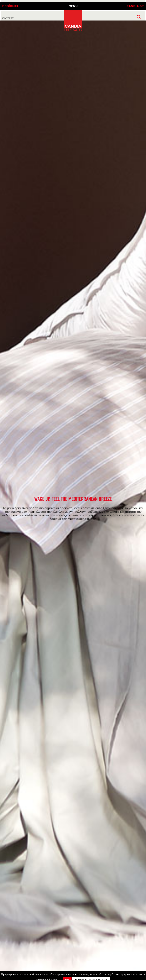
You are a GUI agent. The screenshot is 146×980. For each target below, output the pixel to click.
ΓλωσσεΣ (8, 19)
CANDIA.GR (135, 6)
